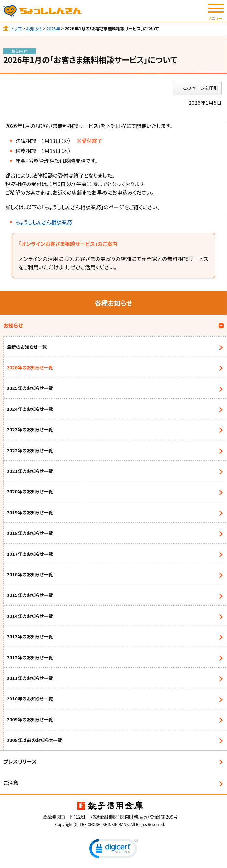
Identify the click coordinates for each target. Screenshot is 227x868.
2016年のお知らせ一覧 (30, 574)
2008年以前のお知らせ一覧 (35, 740)
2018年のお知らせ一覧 (30, 533)
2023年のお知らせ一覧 (30, 429)
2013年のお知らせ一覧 (30, 636)
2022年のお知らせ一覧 (30, 450)
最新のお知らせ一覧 (27, 347)
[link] (113, 850)
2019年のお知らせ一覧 (30, 512)
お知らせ (34, 29)
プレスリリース (20, 761)
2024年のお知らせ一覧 (30, 409)
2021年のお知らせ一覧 (30, 471)
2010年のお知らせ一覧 (30, 699)
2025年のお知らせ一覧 (30, 388)
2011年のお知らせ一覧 (30, 678)
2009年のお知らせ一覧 (30, 719)
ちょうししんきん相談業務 (44, 222)
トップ (16, 29)
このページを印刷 (201, 88)
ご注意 (11, 783)
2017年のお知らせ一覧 (30, 554)
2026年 (53, 29)
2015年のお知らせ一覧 (30, 595)
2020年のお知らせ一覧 (30, 491)
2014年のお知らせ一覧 (30, 616)
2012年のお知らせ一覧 (30, 657)
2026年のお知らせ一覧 (30, 367)
